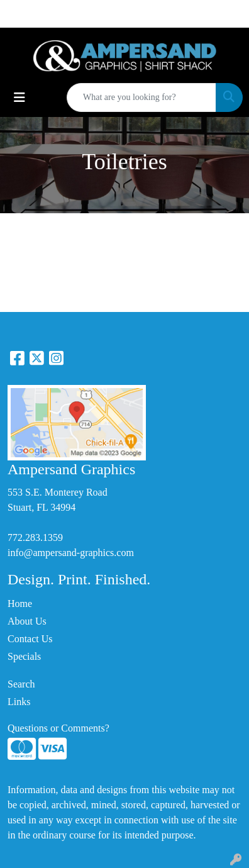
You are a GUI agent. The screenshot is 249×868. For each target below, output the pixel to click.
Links (19, 702)
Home (20, 604)
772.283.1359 (35, 537)
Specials (24, 656)
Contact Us (30, 639)
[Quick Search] (141, 97)
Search (21, 684)
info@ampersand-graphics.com (71, 553)
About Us (27, 621)
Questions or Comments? (58, 728)
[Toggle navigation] (19, 97)
